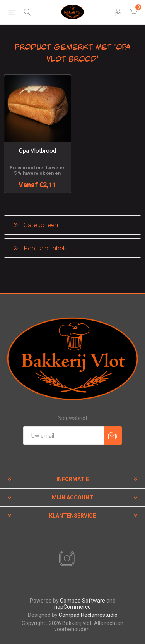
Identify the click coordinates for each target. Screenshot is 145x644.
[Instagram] (65, 559)
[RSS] (80, 559)
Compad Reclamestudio (88, 615)
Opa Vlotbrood (38, 151)
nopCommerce (72, 607)
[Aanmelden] (63, 436)
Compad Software (83, 601)
